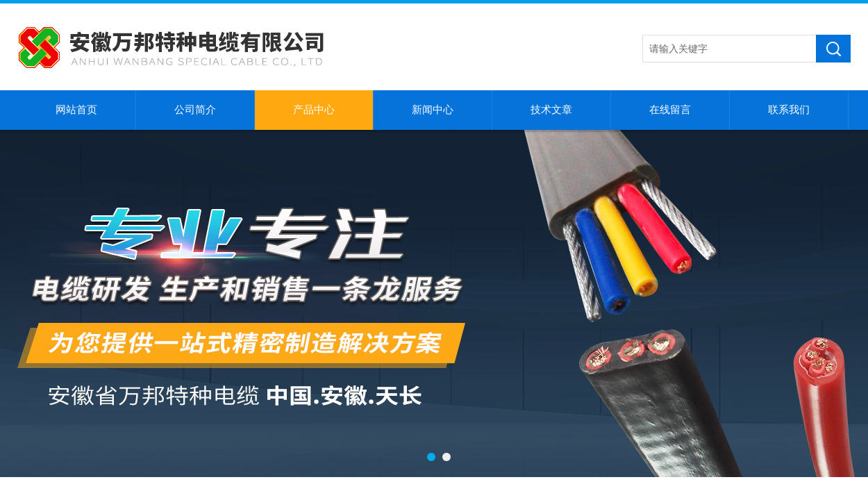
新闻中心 (433, 110)
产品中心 (314, 110)
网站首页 (76, 110)
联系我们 (789, 110)
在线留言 (670, 110)
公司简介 (195, 110)
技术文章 (551, 110)
